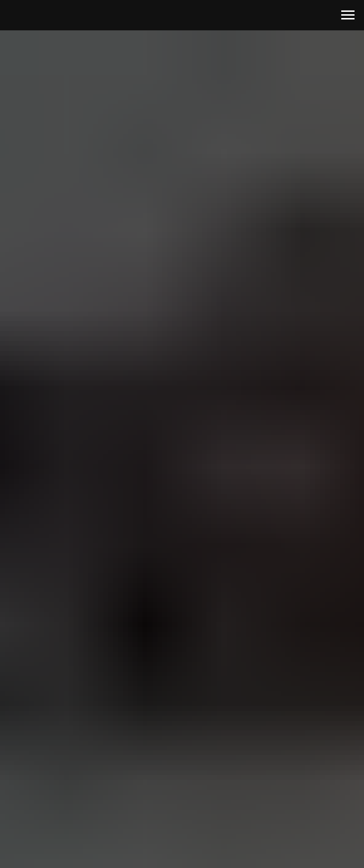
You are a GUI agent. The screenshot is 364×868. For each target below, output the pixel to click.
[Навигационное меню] (348, 15)
